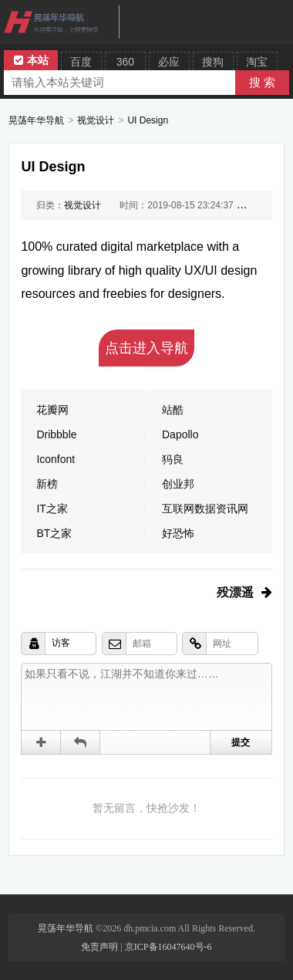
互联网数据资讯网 (205, 509)
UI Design (148, 120)
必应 (169, 62)
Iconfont (56, 459)
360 (125, 62)
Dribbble (56, 434)
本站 (31, 60)
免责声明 (99, 947)
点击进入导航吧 (146, 353)
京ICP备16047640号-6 (168, 947)
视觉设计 (96, 120)
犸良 (173, 459)
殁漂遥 (235, 592)
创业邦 (178, 484)
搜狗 (213, 62)
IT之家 (52, 509)
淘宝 (257, 62)
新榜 (47, 484)
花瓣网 (52, 410)
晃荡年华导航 (36, 120)
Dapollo (180, 434)
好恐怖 (178, 533)
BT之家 (54, 533)
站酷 (173, 410)
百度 (81, 62)
